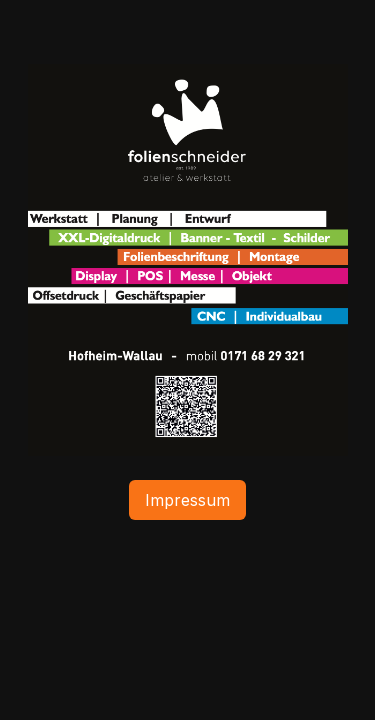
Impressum (187, 500)
